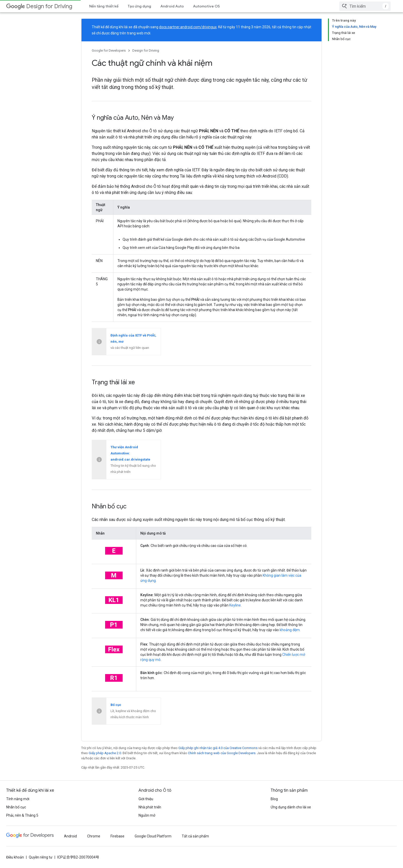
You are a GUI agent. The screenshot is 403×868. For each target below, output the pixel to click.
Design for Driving (39, 6)
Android (70, 836)
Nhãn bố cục (16, 807)
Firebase (117, 836)
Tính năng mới (18, 799)
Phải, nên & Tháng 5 (22, 815)
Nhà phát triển (150, 807)
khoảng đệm (290, 630)
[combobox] (365, 6)
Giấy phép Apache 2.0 (105, 753)
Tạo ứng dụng (139, 6)
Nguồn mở (147, 815)
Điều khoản (15, 857)
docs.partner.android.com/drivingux (188, 27)
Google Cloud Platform (153, 836)
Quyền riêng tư (41, 857)
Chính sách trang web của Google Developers (222, 753)
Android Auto (172, 6)
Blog (274, 799)
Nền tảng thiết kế (104, 6)
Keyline (235, 605)
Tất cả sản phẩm (195, 836)
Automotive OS (206, 6)
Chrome (94, 836)
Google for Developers (109, 50)
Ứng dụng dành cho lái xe (291, 807)
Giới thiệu (146, 799)
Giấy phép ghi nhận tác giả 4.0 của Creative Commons (218, 748)
